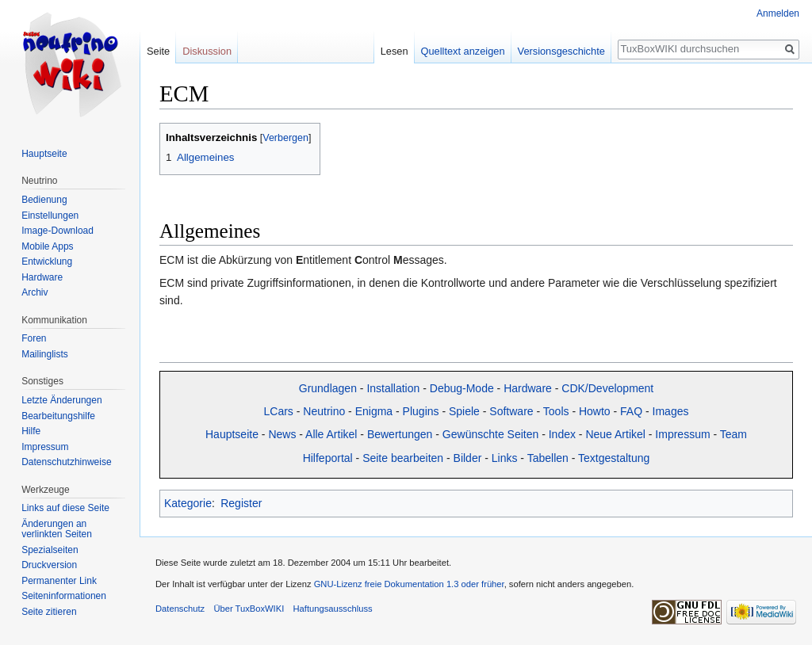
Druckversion (49, 565)
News (282, 434)
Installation (393, 388)
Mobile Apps (47, 246)
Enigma (374, 411)
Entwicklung (47, 261)
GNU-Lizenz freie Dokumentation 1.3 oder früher (409, 584)
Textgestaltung (614, 458)
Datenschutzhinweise (66, 462)
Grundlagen (328, 388)
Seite (158, 51)
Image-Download (57, 231)
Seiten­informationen (64, 596)
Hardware (528, 388)
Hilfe (31, 431)
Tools (556, 411)
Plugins (421, 411)
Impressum (682, 434)
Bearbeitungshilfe (58, 416)
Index (562, 434)
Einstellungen (50, 216)
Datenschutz (180, 609)
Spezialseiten (50, 550)
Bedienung (44, 200)
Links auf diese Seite (65, 508)
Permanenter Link (59, 581)
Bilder (468, 458)
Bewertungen (400, 434)
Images (671, 411)
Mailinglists (45, 354)
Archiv (34, 292)
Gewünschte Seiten (490, 434)
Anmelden (778, 13)
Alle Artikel (331, 434)
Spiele (464, 411)
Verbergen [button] (285, 138)
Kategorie (188, 503)
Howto (595, 411)
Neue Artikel (615, 434)
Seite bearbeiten (403, 458)
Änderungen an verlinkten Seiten (57, 529)
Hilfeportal (328, 458)
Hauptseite (232, 434)
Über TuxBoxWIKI (249, 609)
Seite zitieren (49, 612)
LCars (279, 411)
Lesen (395, 51)
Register (241, 503)
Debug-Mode (462, 388)
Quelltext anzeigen (463, 51)
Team (733, 434)
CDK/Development (607, 388)
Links (505, 458)
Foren (34, 338)
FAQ (631, 411)
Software (511, 411)
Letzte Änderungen (61, 400)
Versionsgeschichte (561, 51)
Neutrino (324, 411)
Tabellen (548, 458)
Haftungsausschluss (332, 609)
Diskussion (207, 51)
